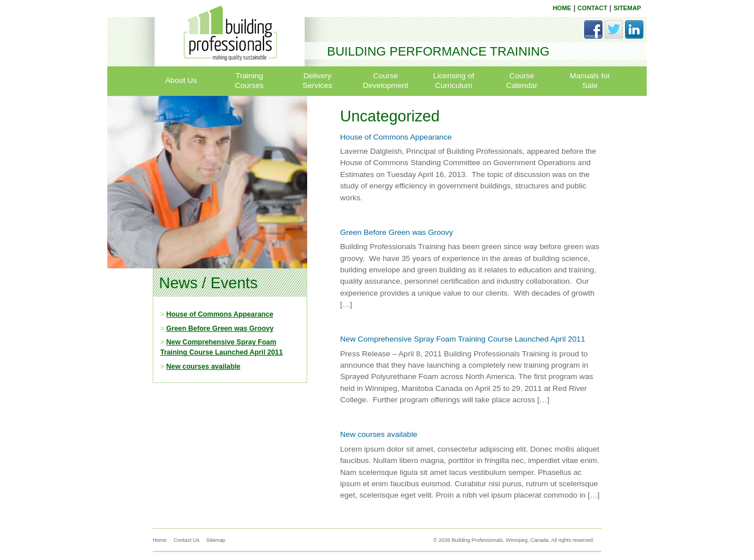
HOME (562, 8)
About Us (181, 80)
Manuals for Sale (590, 81)
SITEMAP (627, 8)
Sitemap (216, 540)
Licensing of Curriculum (454, 81)
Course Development (386, 81)
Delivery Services (317, 81)
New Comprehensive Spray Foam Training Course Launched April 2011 (462, 339)
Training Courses (250, 81)
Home (160, 540)
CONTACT (592, 8)
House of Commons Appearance (220, 314)
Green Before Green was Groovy (220, 329)
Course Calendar (521, 81)
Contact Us (187, 540)
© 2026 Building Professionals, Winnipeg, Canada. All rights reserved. (514, 540)
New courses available (204, 367)
